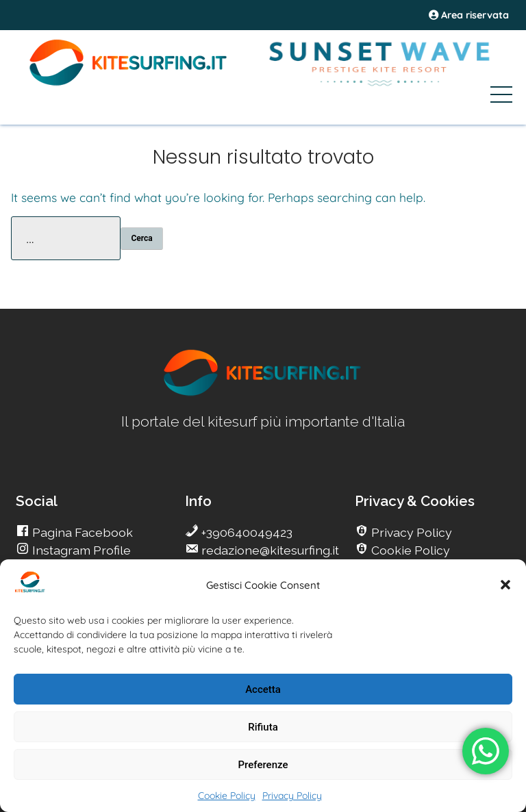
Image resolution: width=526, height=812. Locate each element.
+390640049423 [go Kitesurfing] (246, 532)
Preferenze (263, 765)
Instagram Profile (80, 550)
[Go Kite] (129, 84)
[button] (505, 585)
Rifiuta (263, 727)
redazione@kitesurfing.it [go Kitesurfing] (269, 550)
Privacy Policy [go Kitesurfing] (410, 532)
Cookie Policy (227, 796)
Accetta (263, 689)
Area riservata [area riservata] (469, 15)
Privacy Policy (292, 796)
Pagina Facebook (81, 532)
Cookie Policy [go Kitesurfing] (409, 550)
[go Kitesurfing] (263, 393)
